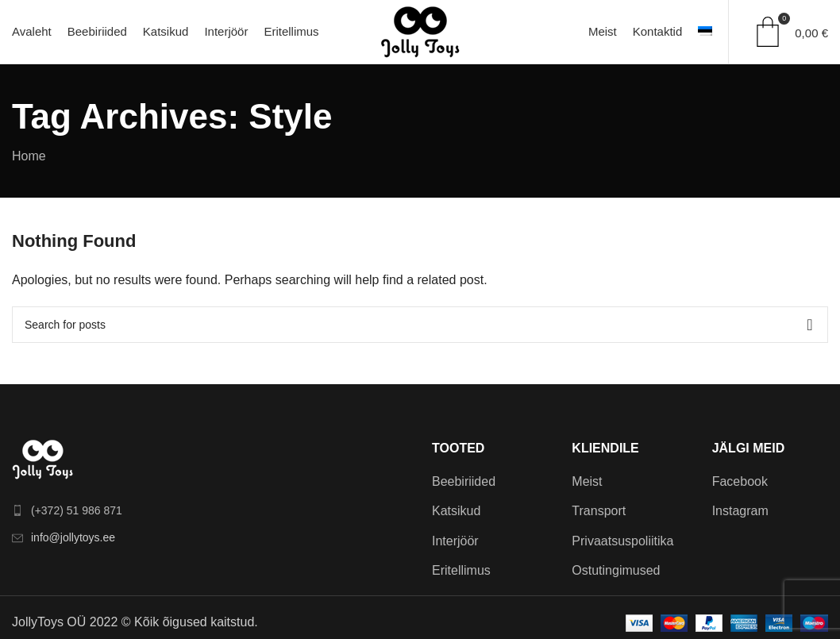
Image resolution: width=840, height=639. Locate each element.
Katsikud (456, 511)
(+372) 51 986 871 (77, 510)
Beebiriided (464, 481)
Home (29, 156)
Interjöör (455, 541)
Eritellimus (461, 570)
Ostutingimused (616, 570)
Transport (599, 511)
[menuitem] (705, 32)
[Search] (420, 325)
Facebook (740, 481)
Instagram (740, 511)
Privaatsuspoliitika (622, 541)
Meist (587, 481)
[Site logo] (420, 31)
